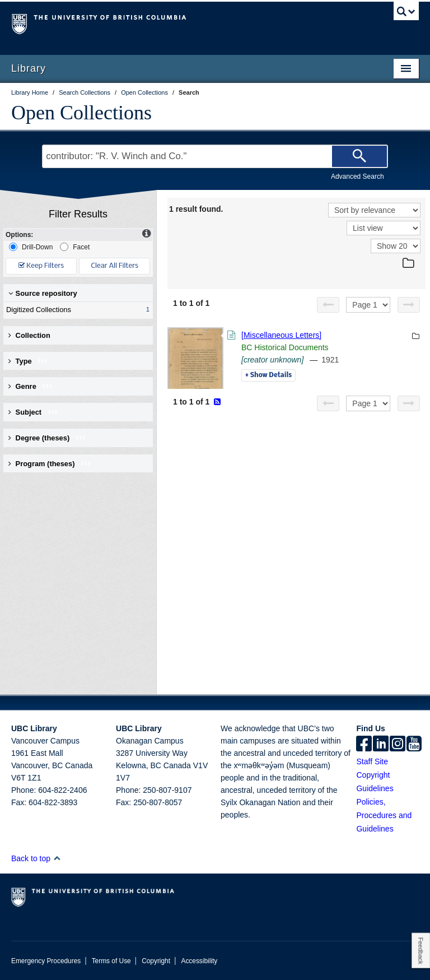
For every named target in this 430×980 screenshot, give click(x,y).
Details (268, 375)
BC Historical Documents (285, 347)
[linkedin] (381, 745)
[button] (57, 858)
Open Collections (81, 113)
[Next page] (409, 305)
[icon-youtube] (414, 745)
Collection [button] (29, 335)
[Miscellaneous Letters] (281, 335)
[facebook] (364, 745)
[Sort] (374, 210)
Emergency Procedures (46, 961)
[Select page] (368, 305)
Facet (75, 247)
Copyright (156, 961)
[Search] (359, 156)
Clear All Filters (115, 266)
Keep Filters (41, 266)
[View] (384, 228)
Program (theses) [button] (50, 464)
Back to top (36, 858)
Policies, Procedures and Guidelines (384, 815)
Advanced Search (357, 177)
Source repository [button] (43, 293)
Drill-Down (31, 247)
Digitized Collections (76, 310)
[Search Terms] (215, 156)
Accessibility (199, 961)
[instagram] (398, 745)
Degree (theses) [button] (47, 438)
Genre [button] (31, 386)
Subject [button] (33, 412)
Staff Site (372, 761)
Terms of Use (111, 961)
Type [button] (28, 361)
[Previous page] (328, 305)
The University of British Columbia (184, 23)
